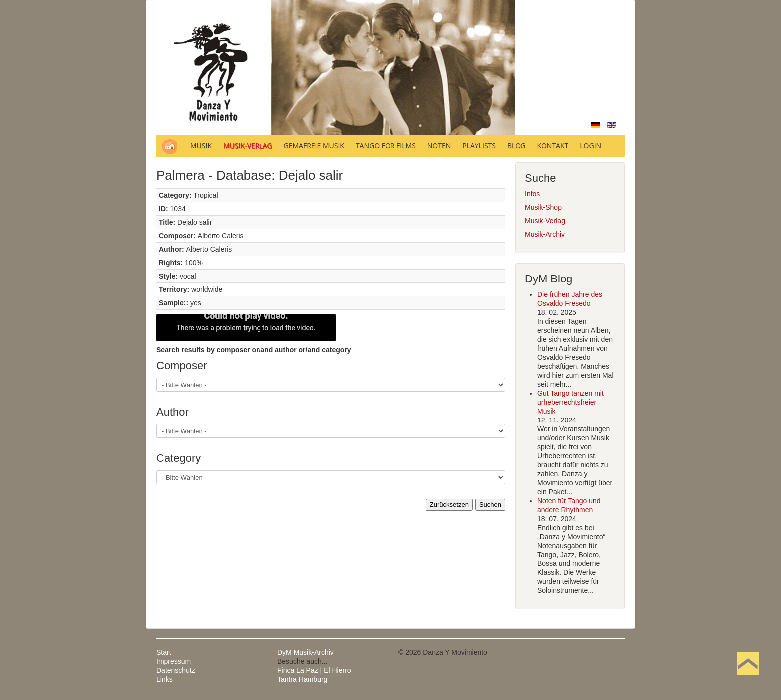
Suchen (490, 504)
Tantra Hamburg (302, 679)
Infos (532, 194)
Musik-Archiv (545, 234)
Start (164, 652)
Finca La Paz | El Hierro (314, 670)
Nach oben (748, 679)
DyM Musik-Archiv (306, 652)
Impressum (174, 661)
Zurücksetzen (449, 504)
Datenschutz (176, 670)
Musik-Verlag (545, 221)
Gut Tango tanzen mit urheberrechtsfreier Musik (571, 402)
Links (165, 679)
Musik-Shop (543, 207)
